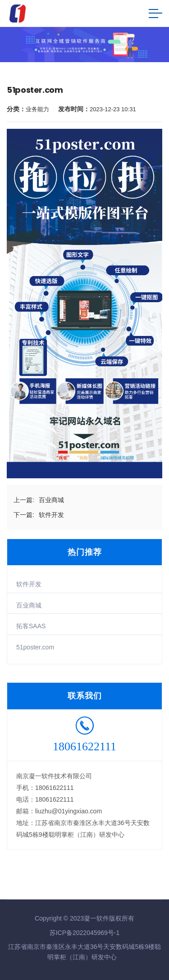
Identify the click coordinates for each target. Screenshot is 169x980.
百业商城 (29, 605)
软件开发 (29, 584)
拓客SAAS (31, 626)
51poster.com (35, 647)
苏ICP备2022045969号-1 (85, 933)
